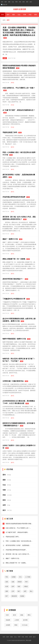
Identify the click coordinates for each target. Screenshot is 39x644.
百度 (7, 615)
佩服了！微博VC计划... (13, 558)
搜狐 (22, 615)
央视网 (8, 625)
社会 (13, 2)
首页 (2, 2)
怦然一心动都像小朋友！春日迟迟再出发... (19, 541)
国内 (6, 2)
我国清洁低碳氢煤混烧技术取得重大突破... (19, 524)
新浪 (14, 615)
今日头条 (25, 625)
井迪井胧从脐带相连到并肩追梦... (16, 550)
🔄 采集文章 (4, 5)
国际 (9, 2)
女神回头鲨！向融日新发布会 (13, 381)
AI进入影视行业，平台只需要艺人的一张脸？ (19, 88)
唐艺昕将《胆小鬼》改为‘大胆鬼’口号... (18, 554)
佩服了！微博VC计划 (10, 239)
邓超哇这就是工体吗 (10, 132)
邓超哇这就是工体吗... (13, 537)
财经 (24, 2)
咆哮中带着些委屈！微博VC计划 (14, 339)
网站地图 (29, 640)
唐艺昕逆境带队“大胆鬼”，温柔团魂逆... (18, 545)
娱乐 (31, 2)
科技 (20, 2)
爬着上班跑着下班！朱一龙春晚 (14, 259)
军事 (16, 2)
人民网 (17, 620)
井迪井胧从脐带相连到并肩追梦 (14, 197)
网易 (16, 625)
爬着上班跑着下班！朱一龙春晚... (16, 563)
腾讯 (29, 615)
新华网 (25, 620)
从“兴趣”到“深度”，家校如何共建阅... (17, 532)
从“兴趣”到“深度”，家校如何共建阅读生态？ (19, 110)
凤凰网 (8, 620)
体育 (27, 2)
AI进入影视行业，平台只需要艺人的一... (18, 528)
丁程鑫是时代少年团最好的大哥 (14, 299)
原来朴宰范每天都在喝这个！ (13, 279)
